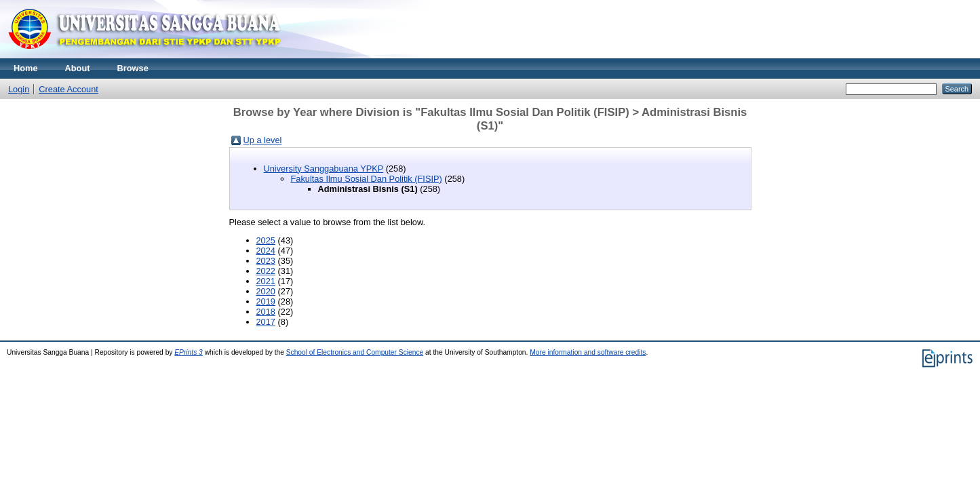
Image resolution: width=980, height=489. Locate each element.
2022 (266, 271)
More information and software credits (588, 352)
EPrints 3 (189, 352)
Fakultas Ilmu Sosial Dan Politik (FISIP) (367, 179)
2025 (266, 240)
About (78, 68)
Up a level (263, 140)
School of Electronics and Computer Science (355, 352)
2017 (266, 322)
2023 (266, 261)
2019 (266, 301)
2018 (266, 312)
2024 (266, 251)
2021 (266, 281)
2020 (266, 291)
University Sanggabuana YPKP (324, 169)
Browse (133, 68)
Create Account (68, 89)
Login (19, 89)
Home (26, 68)
